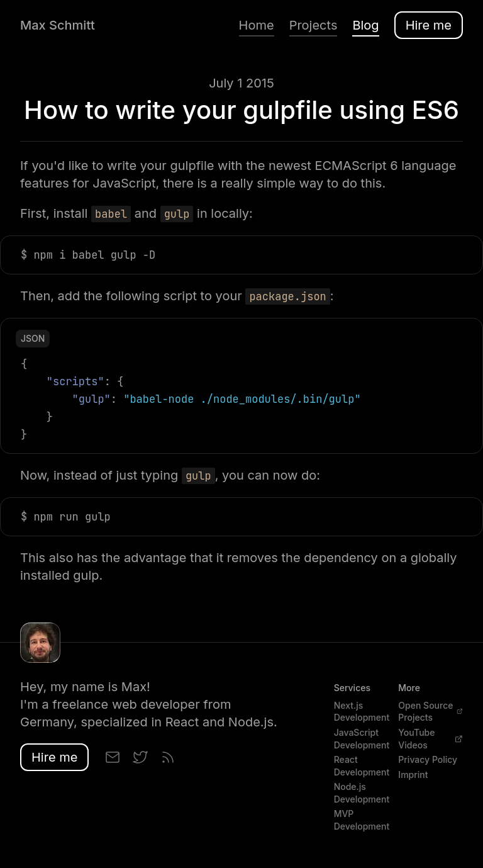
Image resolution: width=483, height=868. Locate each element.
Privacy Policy (428, 759)
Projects (314, 25)
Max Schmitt (58, 25)
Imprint (413, 775)
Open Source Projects (430, 712)
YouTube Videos (430, 739)
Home (257, 25)
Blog (365, 25)
